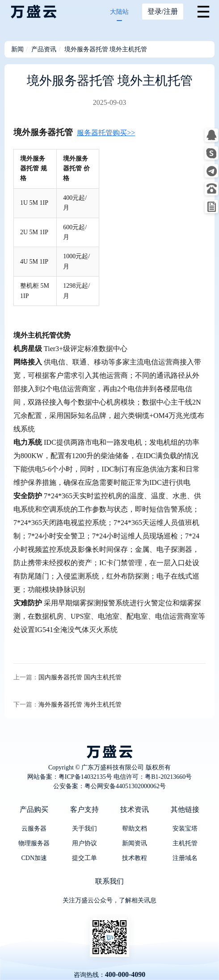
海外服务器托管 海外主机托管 (80, 705)
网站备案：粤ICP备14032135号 (70, 777)
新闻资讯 (135, 843)
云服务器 (34, 829)
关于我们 (84, 829)
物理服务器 (34, 843)
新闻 (17, 49)
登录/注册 (163, 11)
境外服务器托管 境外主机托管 (106, 49)
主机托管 (185, 843)
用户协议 (84, 843)
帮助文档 (135, 829)
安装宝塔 (185, 829)
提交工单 (84, 858)
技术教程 (135, 858)
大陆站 (119, 12)
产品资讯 (44, 49)
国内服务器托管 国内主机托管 (80, 677)
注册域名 (185, 858)
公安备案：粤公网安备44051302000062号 (109, 786)
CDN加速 (34, 858)
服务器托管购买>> (106, 133)
